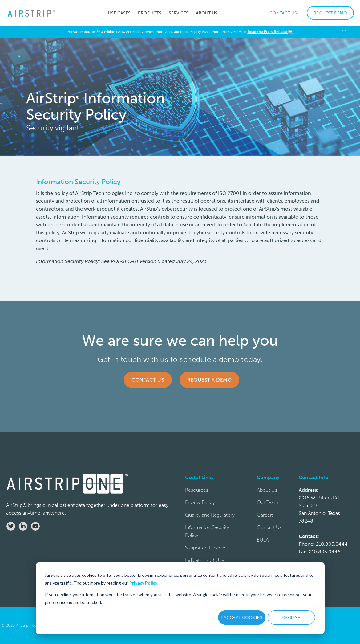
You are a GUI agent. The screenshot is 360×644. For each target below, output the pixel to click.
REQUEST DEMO (330, 13)
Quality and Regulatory (210, 515)
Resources (197, 490)
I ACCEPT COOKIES (242, 617)
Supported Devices (206, 548)
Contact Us (148, 380)
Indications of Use (205, 560)
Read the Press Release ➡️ (270, 32)
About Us (267, 490)
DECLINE (291, 617)
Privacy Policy (143, 583)
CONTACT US (283, 13)
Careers (265, 515)
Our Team (268, 502)
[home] (31, 13)
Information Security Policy (207, 531)
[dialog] (180, 598)
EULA (263, 540)
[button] (119, 13)
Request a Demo (209, 380)
